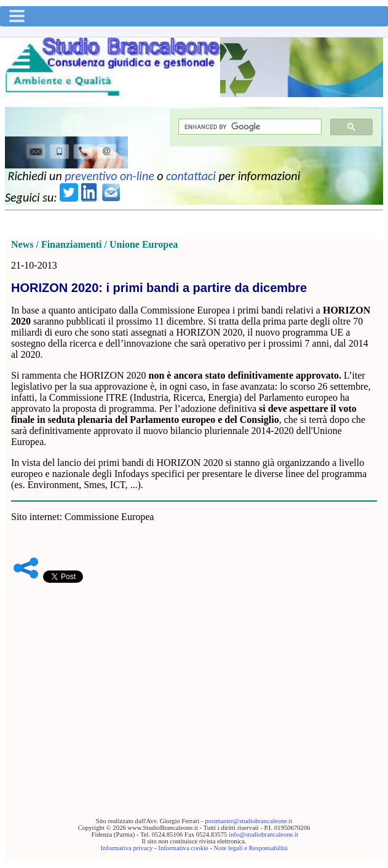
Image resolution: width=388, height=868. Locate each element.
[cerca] (249, 127)
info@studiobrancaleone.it (263, 834)
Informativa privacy (127, 848)
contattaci (191, 176)
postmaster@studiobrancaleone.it (248, 821)
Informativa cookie (183, 848)
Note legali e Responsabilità (251, 848)
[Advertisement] (194, 681)
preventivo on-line (109, 176)
